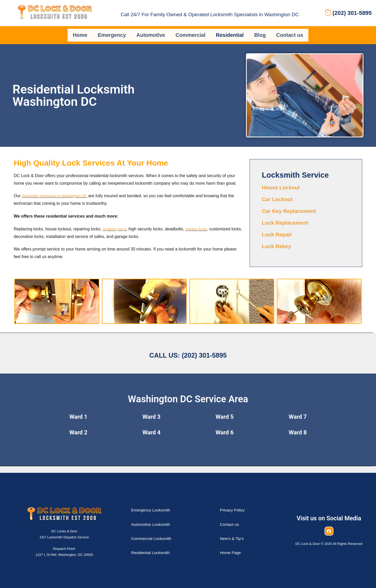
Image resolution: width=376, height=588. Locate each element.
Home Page (233, 545)
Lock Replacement (288, 216)
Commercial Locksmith (156, 531)
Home (80, 32)
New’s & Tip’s (235, 531)
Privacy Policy (235, 503)
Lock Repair (279, 227)
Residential (230, 32)
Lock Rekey (279, 239)
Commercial (190, 32)
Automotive (151, 32)
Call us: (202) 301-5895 (188, 346)
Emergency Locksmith (155, 503)
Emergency (112, 32)
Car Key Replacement (293, 204)
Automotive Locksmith (155, 517)
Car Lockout (279, 193)
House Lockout (284, 181)
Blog (260, 32)
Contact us (290, 32)
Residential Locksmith (155, 545)
